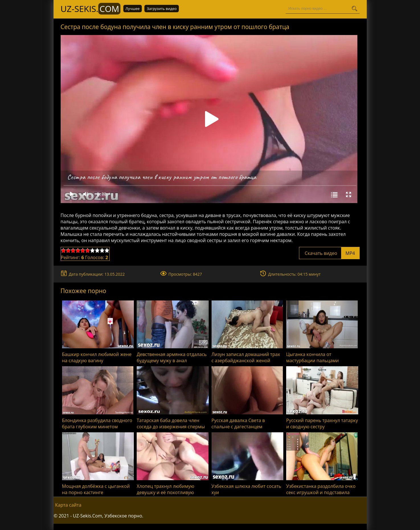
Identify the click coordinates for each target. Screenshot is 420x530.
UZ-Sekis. (91, 9)
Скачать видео (329, 253)
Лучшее (133, 9)
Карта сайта (68, 505)
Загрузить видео (162, 9)
